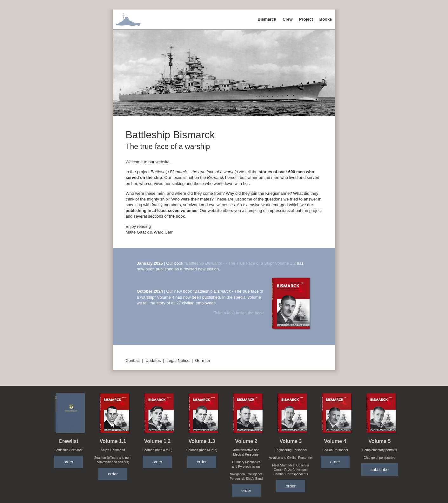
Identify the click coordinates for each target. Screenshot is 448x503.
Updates (153, 360)
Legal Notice (178, 360)
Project (306, 19)
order (68, 462)
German (203, 360)
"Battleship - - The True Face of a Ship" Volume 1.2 (240, 263)
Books (326, 19)
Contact (133, 360)
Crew (288, 19)
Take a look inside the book (239, 313)
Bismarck (267, 19)
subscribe (380, 469)
